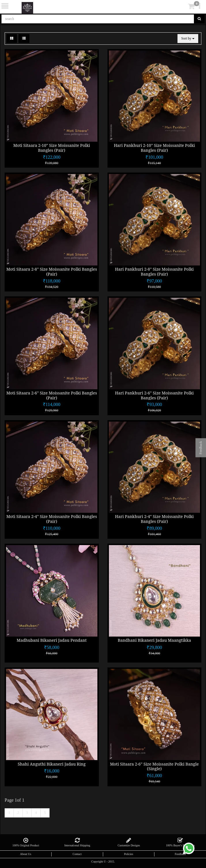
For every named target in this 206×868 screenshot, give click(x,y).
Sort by (188, 38)
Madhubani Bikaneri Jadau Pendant (52, 640)
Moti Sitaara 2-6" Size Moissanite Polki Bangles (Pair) (52, 395)
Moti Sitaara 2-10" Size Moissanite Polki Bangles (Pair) (52, 148)
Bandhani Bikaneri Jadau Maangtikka (154, 640)
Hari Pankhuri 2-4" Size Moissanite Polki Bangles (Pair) (154, 519)
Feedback (180, 854)
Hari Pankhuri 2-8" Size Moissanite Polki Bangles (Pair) (154, 272)
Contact (77, 854)
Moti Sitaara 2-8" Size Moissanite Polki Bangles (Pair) (52, 272)
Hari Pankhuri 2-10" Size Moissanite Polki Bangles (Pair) (154, 148)
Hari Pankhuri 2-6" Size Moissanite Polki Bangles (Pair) (154, 395)
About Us (26, 854)
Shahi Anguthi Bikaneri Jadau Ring (52, 764)
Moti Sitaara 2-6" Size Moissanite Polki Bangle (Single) (154, 766)
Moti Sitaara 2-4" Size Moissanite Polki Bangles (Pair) (52, 519)
